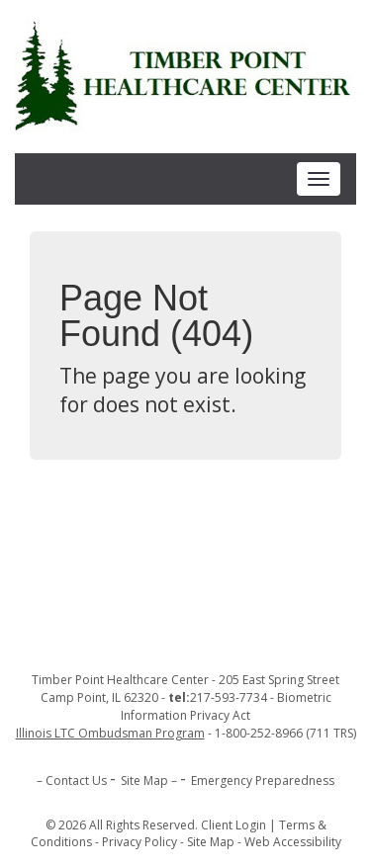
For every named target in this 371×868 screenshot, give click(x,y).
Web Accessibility (293, 842)
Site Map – (149, 781)
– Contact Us (72, 781)
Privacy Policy (139, 842)
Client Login (233, 825)
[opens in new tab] (112, 733)
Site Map (211, 842)
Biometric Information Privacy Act (226, 706)
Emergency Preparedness (263, 781)
